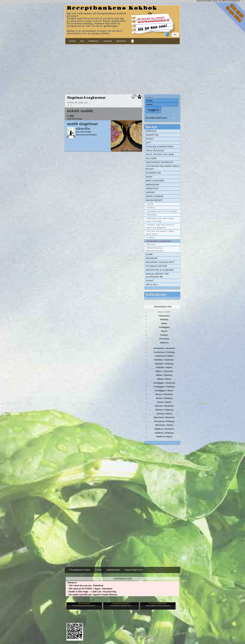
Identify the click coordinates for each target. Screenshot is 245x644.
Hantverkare (164, 316)
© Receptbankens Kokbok (80, 570)
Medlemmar (94, 41)
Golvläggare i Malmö (164, 391)
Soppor (150, 192)
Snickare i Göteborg (164, 410)
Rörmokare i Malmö (164, 425)
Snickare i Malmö (164, 414)
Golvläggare (164, 327)
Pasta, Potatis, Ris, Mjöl (160, 155)
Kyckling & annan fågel (160, 147)
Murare (164, 331)
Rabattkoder (156, 294)
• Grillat (150, 204)
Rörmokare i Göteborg (164, 421)
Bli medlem (151, 118)
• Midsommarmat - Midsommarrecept (155, 249)
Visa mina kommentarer (86, 135)
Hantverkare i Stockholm (164, 348)
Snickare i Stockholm (164, 406)
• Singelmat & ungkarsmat (159, 241)
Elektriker (164, 320)
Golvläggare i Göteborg (164, 387)
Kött (148, 143)
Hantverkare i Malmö (164, 356)
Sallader (151, 158)
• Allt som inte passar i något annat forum (160, 233)
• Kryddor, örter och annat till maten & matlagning (160, 226)
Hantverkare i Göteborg (164, 352)
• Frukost (150, 238)
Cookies (98, 570)
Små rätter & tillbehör (160, 270)
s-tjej (71, 116)
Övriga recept (154, 200)
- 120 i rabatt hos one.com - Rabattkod (84, 586)
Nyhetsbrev (121, 41)
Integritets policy (113, 570)
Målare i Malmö (164, 379)
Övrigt (150, 139)
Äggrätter (152, 135)
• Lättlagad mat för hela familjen (162, 211)
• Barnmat (151, 244)
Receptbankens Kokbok (112, 8)
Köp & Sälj (152, 285)
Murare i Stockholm (164, 394)
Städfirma (164, 343)
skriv (82, 41)
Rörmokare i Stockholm (164, 417)
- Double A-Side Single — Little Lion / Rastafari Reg (91, 592)
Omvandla (108, 41)
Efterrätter (153, 173)
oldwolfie (83, 129)
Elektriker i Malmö (164, 367)
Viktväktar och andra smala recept (163, 168)
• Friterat (150, 208)
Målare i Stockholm (164, 371)
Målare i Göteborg (164, 375)
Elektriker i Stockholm (164, 360)
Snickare (164, 335)
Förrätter (152, 189)
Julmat (150, 281)
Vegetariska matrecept (160, 162)
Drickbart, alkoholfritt (160, 262)
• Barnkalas (152, 215)
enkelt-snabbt (80, 111)
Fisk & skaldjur (155, 151)
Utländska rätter (156, 266)
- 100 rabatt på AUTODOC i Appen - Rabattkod (89, 589)
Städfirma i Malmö (164, 437)
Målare (164, 323)
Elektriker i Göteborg (164, 364)
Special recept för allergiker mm (157, 275)
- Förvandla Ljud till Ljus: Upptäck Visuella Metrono (91, 595)
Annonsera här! (163, 307)
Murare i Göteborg (164, 398)
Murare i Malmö (164, 402)
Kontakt (72, 41)
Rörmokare (164, 339)
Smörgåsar (152, 185)
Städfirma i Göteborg (164, 433)
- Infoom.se (71, 583)
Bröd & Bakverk (155, 181)
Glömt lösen (162, 118)
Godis (149, 177)
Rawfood (151, 131)
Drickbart (152, 258)
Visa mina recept (75, 119)
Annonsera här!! (123, 579)
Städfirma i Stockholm (164, 429)
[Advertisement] (122, 69)
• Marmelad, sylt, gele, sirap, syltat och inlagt (160, 220)
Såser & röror (154, 196)
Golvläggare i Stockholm (164, 383)
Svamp (149, 254)
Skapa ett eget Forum (134, 570)
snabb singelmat (82, 124)
